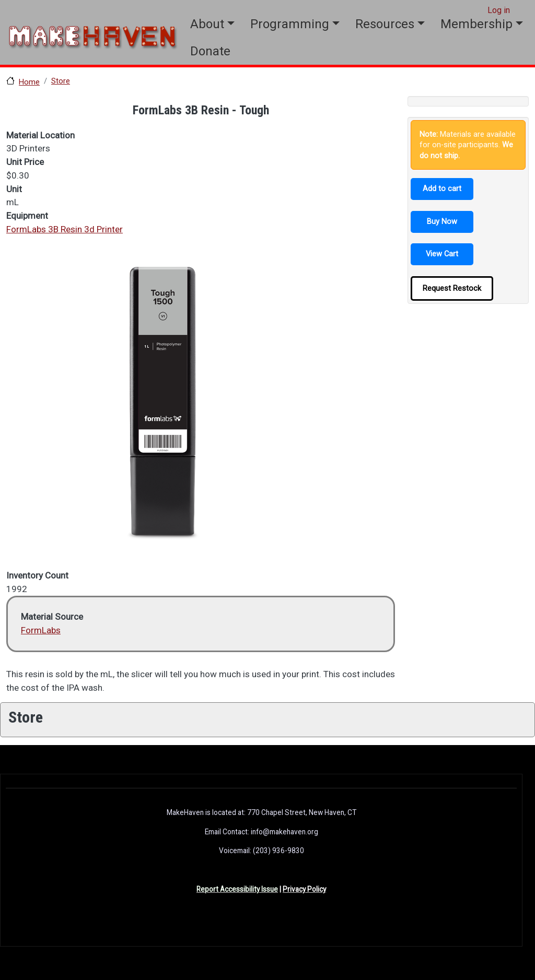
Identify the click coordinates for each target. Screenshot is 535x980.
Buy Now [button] (442, 221)
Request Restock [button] (452, 288)
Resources (385, 24)
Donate (210, 51)
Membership (476, 24)
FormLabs (41, 630)
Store (61, 81)
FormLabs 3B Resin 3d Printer (65, 229)
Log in (499, 10)
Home (29, 82)
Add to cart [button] (442, 188)
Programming (290, 24)
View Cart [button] (442, 254)
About (207, 24)
